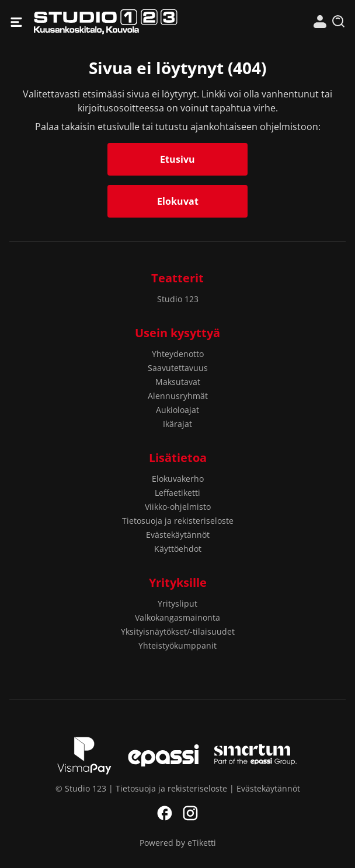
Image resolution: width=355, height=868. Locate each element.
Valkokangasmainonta (178, 617)
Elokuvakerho (178, 479)
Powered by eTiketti (178, 843)
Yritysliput (178, 603)
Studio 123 (106, 22)
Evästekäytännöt (178, 535)
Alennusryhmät (178, 396)
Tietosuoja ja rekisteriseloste (178, 521)
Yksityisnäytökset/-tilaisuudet (178, 631)
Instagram (190, 813)
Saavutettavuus (178, 368)
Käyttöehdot (178, 549)
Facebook (165, 813)
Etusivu (178, 159)
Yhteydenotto (178, 354)
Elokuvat (178, 201)
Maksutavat (178, 382)
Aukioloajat (178, 410)
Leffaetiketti (178, 493)
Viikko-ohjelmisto (178, 507)
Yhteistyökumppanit (178, 645)
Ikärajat (178, 424)
